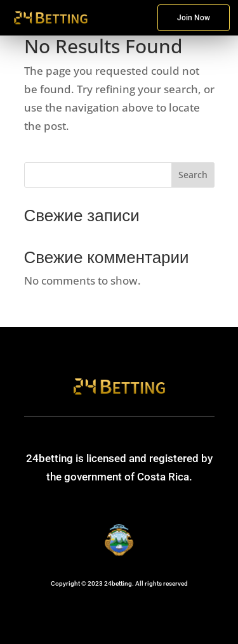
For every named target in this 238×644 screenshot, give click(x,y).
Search (193, 175)
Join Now (194, 18)
